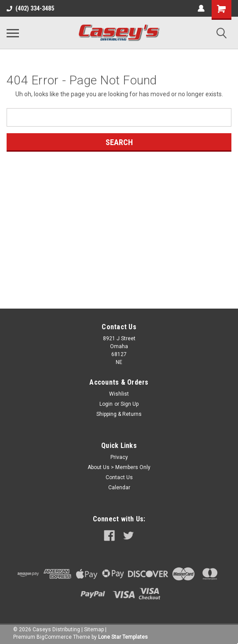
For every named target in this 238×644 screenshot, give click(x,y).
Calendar (119, 488)
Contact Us (119, 477)
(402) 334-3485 (30, 8)
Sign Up (130, 404)
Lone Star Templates (123, 637)
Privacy (119, 457)
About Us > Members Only (119, 467)
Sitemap (94, 629)
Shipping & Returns (119, 414)
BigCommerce (54, 637)
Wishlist (119, 394)
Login (106, 404)
